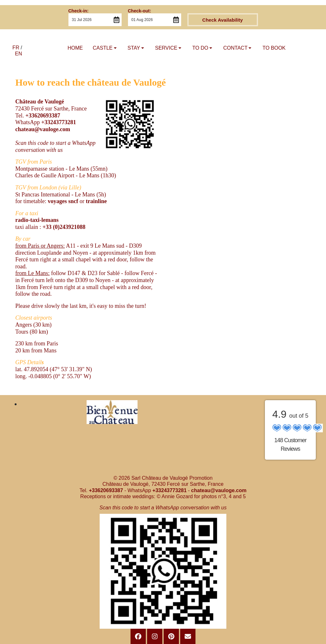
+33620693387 (43, 116)
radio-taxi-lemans (37, 220)
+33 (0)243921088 (64, 227)
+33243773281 (58, 122)
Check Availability (222, 20)
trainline (96, 201)
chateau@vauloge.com (43, 129)
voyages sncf (64, 201)
